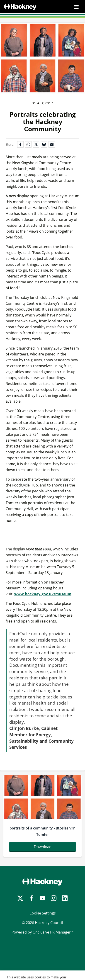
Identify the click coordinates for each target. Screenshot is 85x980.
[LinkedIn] (65, 898)
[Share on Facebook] (20, 144)
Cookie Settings (43, 913)
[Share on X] (36, 144)
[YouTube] (42, 898)
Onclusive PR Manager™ (53, 932)
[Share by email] (52, 144)
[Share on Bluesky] (44, 144)
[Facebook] (31, 898)
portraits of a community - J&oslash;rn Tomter (42, 831)
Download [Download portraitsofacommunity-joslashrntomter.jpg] (43, 847)
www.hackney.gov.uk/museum (43, 594)
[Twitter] (20, 898)
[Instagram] (54, 898)
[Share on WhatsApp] (28, 144)
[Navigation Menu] (76, 7)
